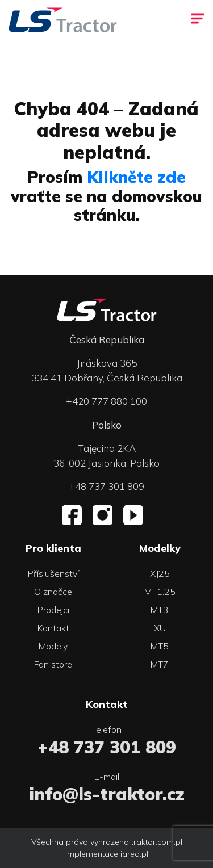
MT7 (160, 664)
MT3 (160, 610)
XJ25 (160, 573)
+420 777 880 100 (106, 401)
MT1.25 (160, 592)
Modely (53, 646)
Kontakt (53, 628)
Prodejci (53, 610)
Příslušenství (53, 573)
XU (160, 628)
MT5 (160, 646)
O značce (53, 592)
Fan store (53, 664)
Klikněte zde (136, 177)
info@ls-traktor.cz (107, 794)
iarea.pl (134, 854)
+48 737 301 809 (106, 486)
